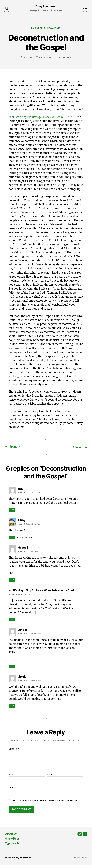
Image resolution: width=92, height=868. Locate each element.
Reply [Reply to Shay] (12, 538)
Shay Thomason (46, 6)
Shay (29, 58)
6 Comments (66, 58)
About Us (12, 837)
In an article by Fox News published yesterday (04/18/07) (45, 118)
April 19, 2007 (45, 58)
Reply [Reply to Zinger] (12, 670)
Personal (36, 28)
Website (12, 791)
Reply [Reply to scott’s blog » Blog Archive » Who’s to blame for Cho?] (12, 623)
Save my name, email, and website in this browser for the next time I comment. (45, 804)
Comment (14, 752)
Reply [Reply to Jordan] (12, 709)
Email (51, 778)
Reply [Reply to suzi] (12, 510)
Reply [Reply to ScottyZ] (12, 581)
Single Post (13, 842)
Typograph (13, 846)
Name (12, 778)
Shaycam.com (53, 28)
